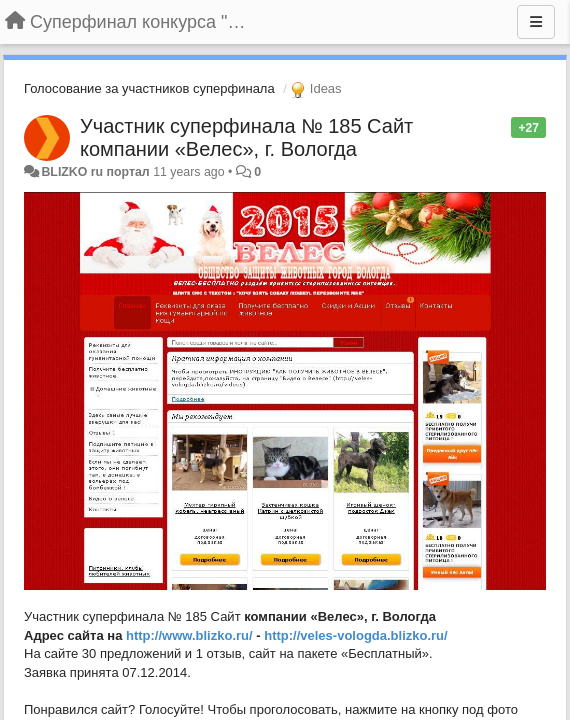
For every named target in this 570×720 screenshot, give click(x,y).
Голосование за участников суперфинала (149, 88)
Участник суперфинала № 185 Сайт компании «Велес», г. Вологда (246, 137)
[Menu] (536, 22)
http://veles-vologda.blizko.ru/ (355, 635)
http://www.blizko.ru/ (189, 635)
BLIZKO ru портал (95, 172)
